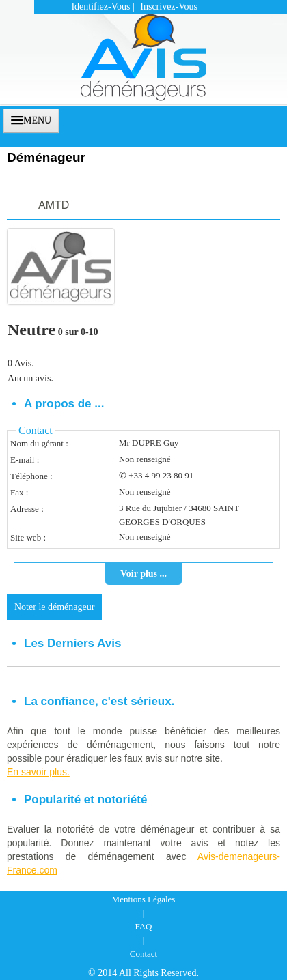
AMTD (54, 205)
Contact (143, 954)
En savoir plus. (38, 772)
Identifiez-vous (100, 6)
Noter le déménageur (54, 607)
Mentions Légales (144, 899)
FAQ (143, 926)
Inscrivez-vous (169, 6)
